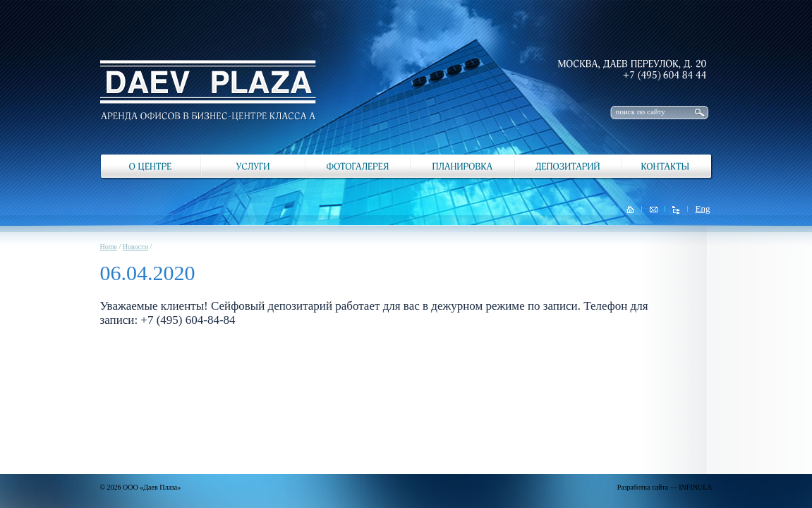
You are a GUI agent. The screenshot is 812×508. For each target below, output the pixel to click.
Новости (135, 247)
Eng (703, 208)
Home (109, 247)
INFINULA (695, 487)
